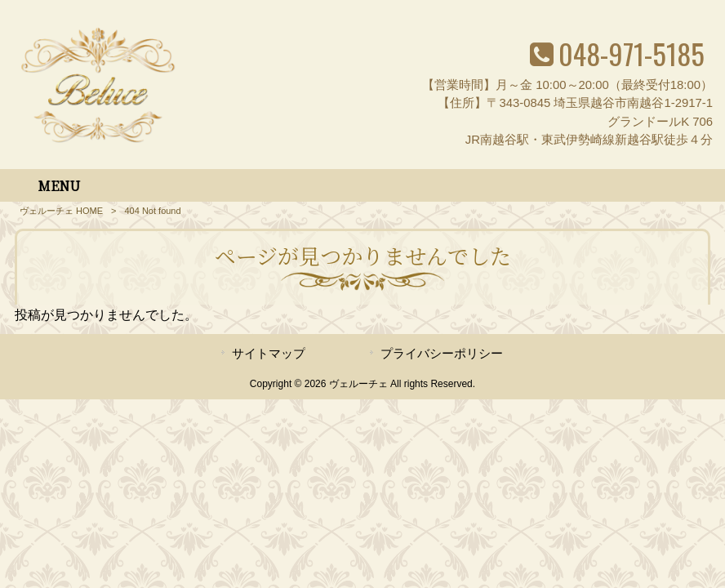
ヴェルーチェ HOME (61, 211)
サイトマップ (269, 354)
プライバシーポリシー (442, 354)
